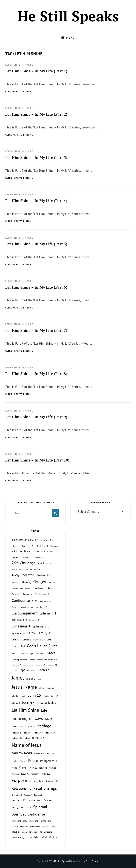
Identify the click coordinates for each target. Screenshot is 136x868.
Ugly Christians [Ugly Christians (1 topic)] (46, 832)
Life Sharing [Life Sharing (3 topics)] (19, 719)
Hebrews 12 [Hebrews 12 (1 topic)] (40, 665)
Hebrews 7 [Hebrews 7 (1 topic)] (16, 665)
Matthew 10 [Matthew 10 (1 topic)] (50, 733)
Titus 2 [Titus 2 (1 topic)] (24, 832)
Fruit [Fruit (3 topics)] (52, 633)
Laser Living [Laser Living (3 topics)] (48, 703)
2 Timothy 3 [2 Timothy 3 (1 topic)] (26, 557)
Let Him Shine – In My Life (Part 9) (36, 417)
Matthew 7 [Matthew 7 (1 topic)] (38, 733)
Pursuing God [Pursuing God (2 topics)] (36, 781)
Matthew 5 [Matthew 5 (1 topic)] (27, 733)
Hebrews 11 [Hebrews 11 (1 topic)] (28, 665)
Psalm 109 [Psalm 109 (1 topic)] (35, 774)
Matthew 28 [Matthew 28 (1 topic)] (29, 738)
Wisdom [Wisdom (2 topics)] (53, 837)
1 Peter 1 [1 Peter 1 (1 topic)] (24, 546)
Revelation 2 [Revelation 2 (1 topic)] (17, 795)
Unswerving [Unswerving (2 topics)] (18, 837)
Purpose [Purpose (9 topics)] (19, 780)
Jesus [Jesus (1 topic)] (39, 679)
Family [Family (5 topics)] (42, 633)
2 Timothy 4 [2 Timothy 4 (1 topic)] (39, 557)
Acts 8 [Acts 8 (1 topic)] (14, 570)
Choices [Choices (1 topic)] (15, 589)
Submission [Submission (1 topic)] (35, 827)
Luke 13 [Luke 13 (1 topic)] (49, 719)
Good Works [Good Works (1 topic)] (40, 654)
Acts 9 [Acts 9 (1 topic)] (21, 570)
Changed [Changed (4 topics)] (39, 582)
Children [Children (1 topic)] (51, 582)
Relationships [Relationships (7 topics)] (45, 788)
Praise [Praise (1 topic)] (14, 768)
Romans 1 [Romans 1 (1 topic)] (28, 795)
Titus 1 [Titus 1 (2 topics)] (15, 832)
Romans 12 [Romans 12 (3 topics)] (19, 800)
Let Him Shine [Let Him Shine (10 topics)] (25, 710)
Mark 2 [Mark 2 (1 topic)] (23, 727)
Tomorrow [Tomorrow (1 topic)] (33, 832)
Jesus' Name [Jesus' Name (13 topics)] (24, 687)
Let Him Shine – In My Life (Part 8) (36, 374)
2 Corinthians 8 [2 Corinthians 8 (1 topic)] (39, 552)
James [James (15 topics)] (18, 678)
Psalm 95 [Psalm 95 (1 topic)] (25, 774)
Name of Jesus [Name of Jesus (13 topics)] (27, 745)
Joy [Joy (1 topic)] (37, 703)
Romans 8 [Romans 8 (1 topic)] (38, 795)
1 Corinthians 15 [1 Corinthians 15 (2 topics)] (44, 540)
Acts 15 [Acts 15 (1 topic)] (29, 570)
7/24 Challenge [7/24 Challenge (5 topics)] (24, 563)
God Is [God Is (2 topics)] (15, 653)
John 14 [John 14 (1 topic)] (23, 696)
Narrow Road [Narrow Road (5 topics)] (22, 753)
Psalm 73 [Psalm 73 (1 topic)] (15, 774)
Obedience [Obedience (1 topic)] (50, 754)
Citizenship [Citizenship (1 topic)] (16, 594)
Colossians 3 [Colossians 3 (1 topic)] (44, 594)
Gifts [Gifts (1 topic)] (49, 640)
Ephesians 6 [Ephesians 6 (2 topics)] (18, 633)
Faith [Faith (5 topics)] (31, 633)
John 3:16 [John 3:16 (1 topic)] (50, 688)
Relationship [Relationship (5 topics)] (22, 788)
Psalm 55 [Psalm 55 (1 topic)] (53, 768)
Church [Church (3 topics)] (51, 588)
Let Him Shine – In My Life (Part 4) (36, 201)
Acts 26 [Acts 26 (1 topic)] (37, 570)
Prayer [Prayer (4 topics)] (23, 767)
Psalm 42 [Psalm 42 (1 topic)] (43, 768)
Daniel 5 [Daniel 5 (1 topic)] (15, 607)
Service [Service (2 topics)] (48, 800)
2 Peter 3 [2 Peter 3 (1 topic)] (16, 557)
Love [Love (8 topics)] (39, 718)
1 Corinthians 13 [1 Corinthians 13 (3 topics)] (22, 540)
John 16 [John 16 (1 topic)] (46, 696)
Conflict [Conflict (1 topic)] (35, 601)
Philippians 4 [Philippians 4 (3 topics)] (48, 761)
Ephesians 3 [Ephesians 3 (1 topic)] (34, 620)
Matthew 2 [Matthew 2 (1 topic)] (16, 733)
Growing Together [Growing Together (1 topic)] (19, 660)
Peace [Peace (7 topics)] (33, 760)
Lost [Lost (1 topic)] (31, 719)
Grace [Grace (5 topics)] (51, 653)
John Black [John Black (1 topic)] (16, 703)
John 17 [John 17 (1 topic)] (55, 696)
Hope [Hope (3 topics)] (22, 670)
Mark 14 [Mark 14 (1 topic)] (31, 727)
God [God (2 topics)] (23, 646)
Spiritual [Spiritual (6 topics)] (40, 807)
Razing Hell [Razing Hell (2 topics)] (52, 781)
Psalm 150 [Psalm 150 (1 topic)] (46, 774)
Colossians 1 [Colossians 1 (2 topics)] (30, 594)
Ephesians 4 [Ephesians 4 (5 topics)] (21, 626)
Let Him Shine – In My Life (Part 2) (36, 114)
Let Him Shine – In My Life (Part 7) (36, 330)
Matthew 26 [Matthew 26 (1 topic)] (17, 738)
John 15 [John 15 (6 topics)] (35, 695)
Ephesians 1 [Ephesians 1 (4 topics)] (48, 613)
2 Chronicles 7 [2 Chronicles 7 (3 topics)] (21, 551)
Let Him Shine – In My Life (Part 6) (36, 287)
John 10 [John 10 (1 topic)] (15, 696)
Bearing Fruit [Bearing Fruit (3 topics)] (45, 575)
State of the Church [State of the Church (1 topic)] (20, 827)
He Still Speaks (68, 16)
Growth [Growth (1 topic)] (32, 660)
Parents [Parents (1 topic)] (23, 761)
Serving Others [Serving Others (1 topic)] (18, 808)
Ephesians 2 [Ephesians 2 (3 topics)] (19, 620)
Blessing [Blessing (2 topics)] (27, 582)
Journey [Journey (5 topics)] (28, 702)
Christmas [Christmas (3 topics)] (38, 588)
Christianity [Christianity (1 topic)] (25, 589)
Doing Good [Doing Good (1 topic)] (45, 607)
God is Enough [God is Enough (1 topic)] (27, 654)
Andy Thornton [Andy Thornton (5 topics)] (23, 575)
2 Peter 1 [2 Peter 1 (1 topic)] (51, 552)
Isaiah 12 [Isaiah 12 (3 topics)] (43, 670)
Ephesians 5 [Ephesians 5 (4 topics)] (41, 626)
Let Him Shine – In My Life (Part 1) (36, 71)
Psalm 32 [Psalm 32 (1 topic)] (33, 768)
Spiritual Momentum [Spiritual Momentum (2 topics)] (40, 821)
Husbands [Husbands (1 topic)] (31, 670)
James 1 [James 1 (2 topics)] (31, 679)
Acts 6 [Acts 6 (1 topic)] (49, 563)
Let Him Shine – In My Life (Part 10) (37, 460)
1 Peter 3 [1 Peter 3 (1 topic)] (44, 546)
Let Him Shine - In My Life (19, 65)
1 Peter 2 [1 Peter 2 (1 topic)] (34, 546)
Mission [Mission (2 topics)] (40, 738)
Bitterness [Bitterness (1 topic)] (16, 582)
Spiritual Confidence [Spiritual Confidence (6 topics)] (28, 814)
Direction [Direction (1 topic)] (34, 607)
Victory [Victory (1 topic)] (29, 837)
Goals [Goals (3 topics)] (15, 646)
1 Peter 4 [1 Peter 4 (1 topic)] (54, 546)
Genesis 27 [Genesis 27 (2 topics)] (39, 639)
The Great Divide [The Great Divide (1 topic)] (49, 827)
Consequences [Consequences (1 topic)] (46, 601)
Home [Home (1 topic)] (14, 670)
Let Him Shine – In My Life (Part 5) (36, 244)
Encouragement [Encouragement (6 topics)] (25, 613)
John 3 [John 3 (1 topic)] (41, 688)
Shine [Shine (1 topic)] (29, 808)
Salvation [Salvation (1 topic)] (31, 801)
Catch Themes (93, 861)
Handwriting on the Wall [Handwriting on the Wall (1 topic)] (47, 660)
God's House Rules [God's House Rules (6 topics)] (42, 646)
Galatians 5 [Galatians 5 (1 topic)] (16, 640)
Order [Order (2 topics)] (15, 761)
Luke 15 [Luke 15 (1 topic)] (15, 727)
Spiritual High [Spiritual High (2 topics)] (19, 821)
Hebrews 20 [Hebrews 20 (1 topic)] (52, 665)
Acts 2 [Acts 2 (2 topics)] (41, 563)
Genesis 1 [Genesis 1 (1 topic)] (27, 640)
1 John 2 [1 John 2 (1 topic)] (15, 546)
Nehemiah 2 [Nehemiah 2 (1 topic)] (39, 754)
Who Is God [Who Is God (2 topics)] (40, 837)
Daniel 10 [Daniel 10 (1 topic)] (25, 607)
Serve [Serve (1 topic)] (40, 801)
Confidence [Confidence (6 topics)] (21, 600)
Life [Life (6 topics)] (44, 710)
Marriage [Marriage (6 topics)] (44, 726)
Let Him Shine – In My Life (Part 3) (36, 157)
